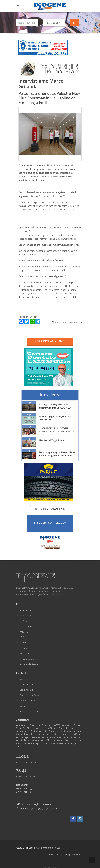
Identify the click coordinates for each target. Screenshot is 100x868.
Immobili (20, 747)
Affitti (69, 738)
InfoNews (24, 621)
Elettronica (35, 726)
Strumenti (78, 726)
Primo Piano (25, 616)
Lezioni (53, 735)
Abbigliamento (41, 735)
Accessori (51, 738)
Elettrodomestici (34, 729)
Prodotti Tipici (34, 744)
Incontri (46, 744)
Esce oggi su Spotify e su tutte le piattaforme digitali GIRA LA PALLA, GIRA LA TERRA (55, 408)
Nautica (77, 741)
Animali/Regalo (23, 738)
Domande (29, 735)
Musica (23, 679)
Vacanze (36, 741)
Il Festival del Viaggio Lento (51, 441)
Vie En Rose (21, 744)
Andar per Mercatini (29, 712)
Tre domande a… (27, 627)
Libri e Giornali (50, 729)
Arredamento (22, 726)
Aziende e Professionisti (31, 665)
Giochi (61, 729)
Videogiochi (67, 726)
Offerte (19, 735)
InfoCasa (24, 632)
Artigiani (74, 744)
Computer (46, 726)
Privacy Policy (56, 855)
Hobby (59, 732)
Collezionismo (22, 732)
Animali (42, 732)
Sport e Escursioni (28, 701)
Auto (43, 741)
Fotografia (21, 729)
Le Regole (68, 855)
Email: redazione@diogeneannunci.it (36, 805)
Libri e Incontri (26, 690)
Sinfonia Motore (27, 659)
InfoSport (24, 648)
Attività (19, 741)
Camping (68, 741)
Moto (49, 741)
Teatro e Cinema (27, 685)
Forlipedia (24, 654)
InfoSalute (24, 643)
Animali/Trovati (38, 738)
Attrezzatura (69, 732)
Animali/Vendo (76, 735)
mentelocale (25, 610)
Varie (79, 732)
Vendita (77, 738)
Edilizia (34, 732)
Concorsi (61, 738)
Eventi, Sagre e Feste (29, 696)
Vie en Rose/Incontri (60, 744)
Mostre (23, 706)
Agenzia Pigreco (24, 848)
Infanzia (51, 732)
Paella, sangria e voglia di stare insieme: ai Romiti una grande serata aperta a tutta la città (57, 456)
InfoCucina (24, 638)
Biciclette (70, 729)
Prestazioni (62, 735)
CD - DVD (56, 726)
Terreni (27, 741)
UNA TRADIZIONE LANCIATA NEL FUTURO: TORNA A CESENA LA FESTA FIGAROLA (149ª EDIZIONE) (56, 432)
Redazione (79, 855)
